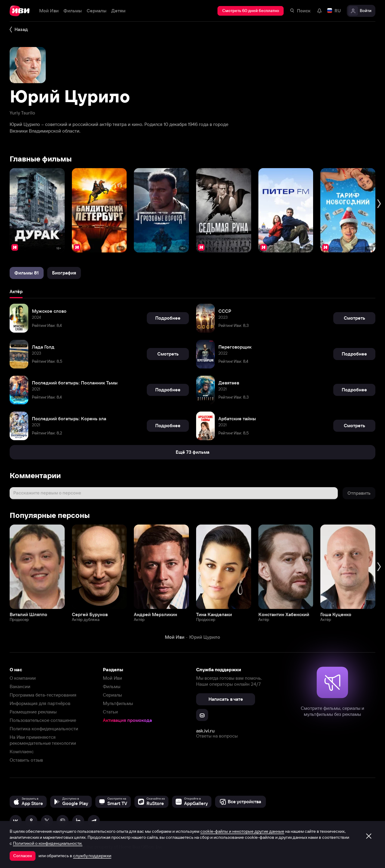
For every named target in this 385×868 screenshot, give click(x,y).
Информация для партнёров (40, 703)
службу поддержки (92, 856)
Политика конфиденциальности (44, 729)
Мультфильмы (118, 703)
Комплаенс (22, 752)
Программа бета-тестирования (43, 695)
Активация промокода (127, 720)
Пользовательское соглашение (43, 720)
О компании (23, 678)
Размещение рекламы (33, 712)
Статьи (110, 712)
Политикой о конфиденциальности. (48, 843)
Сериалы (112, 695)
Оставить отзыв (26, 760)
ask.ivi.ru (205, 731)
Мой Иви (112, 678)
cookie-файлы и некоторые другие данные (242, 831)
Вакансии (20, 686)
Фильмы (112, 686)
